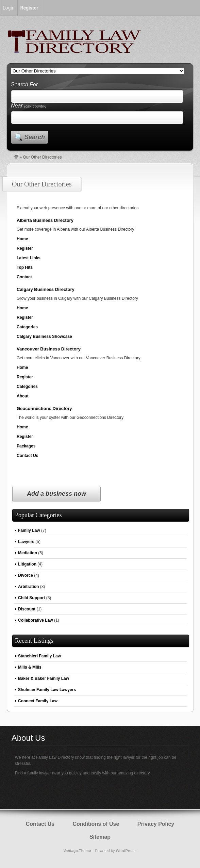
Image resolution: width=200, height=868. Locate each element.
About (23, 396)
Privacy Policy (156, 824)
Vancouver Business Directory (49, 349)
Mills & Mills (30, 667)
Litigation (27, 564)
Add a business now (56, 494)
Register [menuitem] (29, 8)
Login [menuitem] (9, 8)
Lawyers (26, 542)
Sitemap (100, 837)
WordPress (126, 851)
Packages (26, 446)
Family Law (29, 530)
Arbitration (28, 587)
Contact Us (27, 456)
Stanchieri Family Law (39, 656)
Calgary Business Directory (46, 289)
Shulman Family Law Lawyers (47, 690)
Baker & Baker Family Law (44, 678)
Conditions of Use (96, 824)
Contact (24, 277)
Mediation (28, 553)
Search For (24, 85)
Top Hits (25, 267)
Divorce (26, 575)
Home (22, 239)
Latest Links (29, 258)
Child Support (31, 598)
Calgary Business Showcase (44, 337)
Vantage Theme (77, 851)
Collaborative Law (36, 620)
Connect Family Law (38, 701)
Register (25, 248)
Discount (27, 609)
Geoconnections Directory (44, 408)
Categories (27, 327)
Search (35, 137)
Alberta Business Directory (45, 220)
